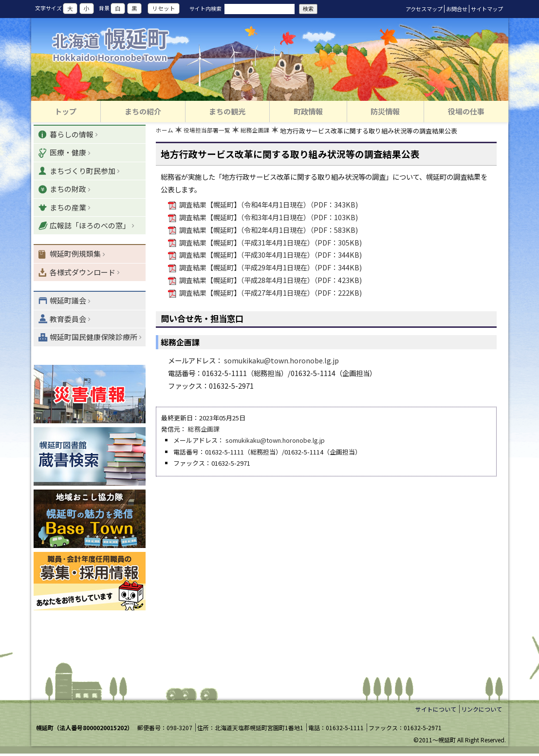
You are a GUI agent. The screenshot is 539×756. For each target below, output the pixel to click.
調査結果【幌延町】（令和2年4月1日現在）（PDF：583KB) (268, 231)
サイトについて (436, 711)
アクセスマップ (424, 9)
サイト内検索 (205, 8)
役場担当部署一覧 (210, 132)
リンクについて (482, 711)
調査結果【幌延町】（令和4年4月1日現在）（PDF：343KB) (268, 205)
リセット (164, 9)
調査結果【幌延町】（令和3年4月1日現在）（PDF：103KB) (268, 218)
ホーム (165, 132)
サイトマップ (487, 9)
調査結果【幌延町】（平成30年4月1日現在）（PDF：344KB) (270, 256)
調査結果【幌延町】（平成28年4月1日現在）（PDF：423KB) (270, 281)
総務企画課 (262, 132)
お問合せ (457, 9)
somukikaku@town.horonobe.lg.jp (282, 361)
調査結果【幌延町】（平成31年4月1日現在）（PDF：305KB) (270, 243)
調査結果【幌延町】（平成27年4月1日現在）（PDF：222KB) (270, 293)
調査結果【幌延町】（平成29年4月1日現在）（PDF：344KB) (270, 268)
